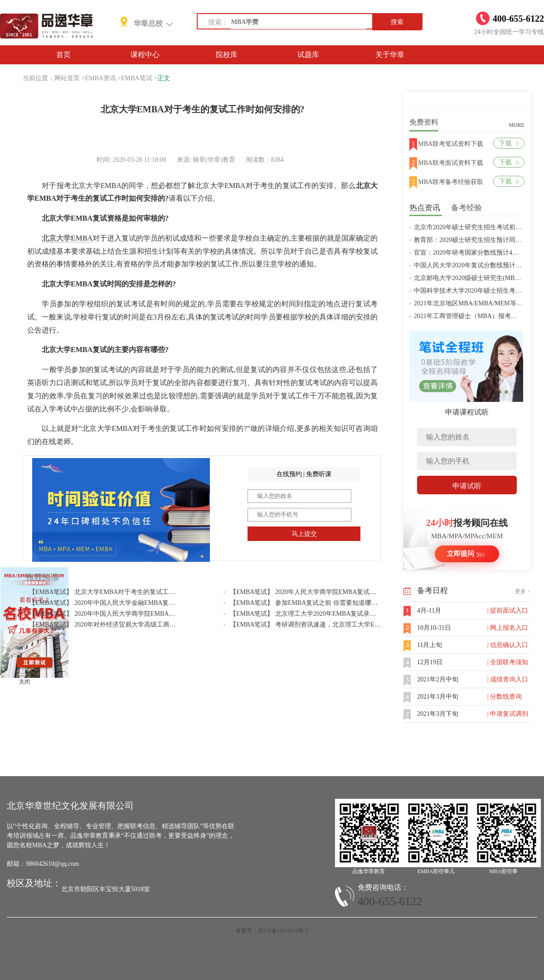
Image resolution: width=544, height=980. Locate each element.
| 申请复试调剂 (508, 714)
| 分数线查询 (505, 697)
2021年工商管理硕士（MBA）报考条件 (469, 316)
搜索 (397, 22)
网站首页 (67, 78)
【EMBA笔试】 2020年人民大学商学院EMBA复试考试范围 (312, 592)
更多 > (523, 591)
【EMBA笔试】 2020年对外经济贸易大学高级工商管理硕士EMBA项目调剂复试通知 (146, 625)
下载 (509, 143)
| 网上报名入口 (508, 628)
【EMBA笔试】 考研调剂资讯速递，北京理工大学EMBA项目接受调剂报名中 (338, 625)
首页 (63, 55)
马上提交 (304, 534)
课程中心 (145, 55)
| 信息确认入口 (508, 645)
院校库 (227, 55)
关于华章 (390, 55)
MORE (517, 125)
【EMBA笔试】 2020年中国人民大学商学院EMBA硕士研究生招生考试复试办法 (140, 614)
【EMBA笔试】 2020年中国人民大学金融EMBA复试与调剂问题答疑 (124, 603)
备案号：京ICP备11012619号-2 (272, 931)
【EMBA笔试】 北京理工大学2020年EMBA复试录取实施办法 (316, 614)
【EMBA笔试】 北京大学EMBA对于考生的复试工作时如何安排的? (123, 592)
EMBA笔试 (136, 78)
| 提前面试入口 (508, 611)
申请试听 (467, 486)
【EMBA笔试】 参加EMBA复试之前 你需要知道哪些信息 (310, 603)
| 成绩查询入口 (508, 679)
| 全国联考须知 (508, 662)
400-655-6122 (390, 901)
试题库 (308, 55)
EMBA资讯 (100, 78)
